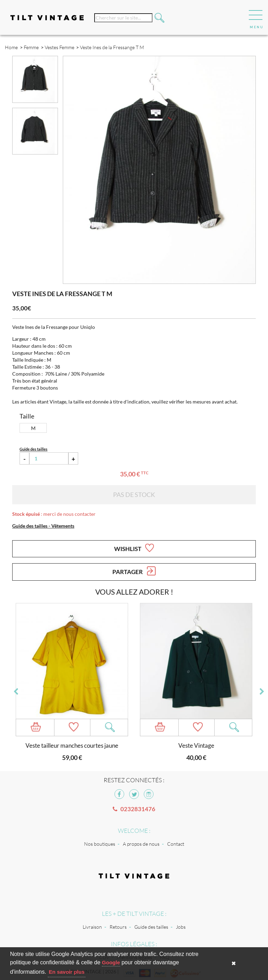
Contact (176, 844)
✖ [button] (234, 963)
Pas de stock (134, 495)
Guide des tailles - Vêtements (43, 526)
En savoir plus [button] (67, 972)
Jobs (181, 927)
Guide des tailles (151, 927)
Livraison (92, 927)
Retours (118, 927)
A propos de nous (141, 844)
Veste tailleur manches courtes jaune (72, 745)
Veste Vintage (196, 745)
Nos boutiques (100, 844)
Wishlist (134, 548)
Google (111, 962)
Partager (134, 571)
